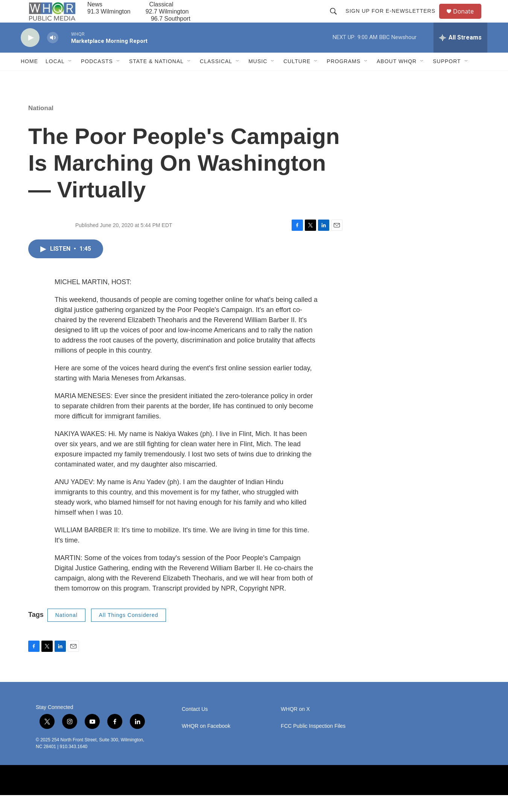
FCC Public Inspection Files (313, 743)
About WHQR (397, 78)
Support (447, 78)
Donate (468, 20)
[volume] (53, 55)
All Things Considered (129, 632)
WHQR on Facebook (206, 743)
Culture (297, 78)
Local (55, 78)
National (41, 125)
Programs (344, 78)
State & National (156, 78)
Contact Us (195, 726)
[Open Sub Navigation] (70, 78)
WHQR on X (295, 726)
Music (258, 78)
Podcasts (97, 78)
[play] (30, 55)
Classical (216, 78)
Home (29, 78)
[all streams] (460, 55)
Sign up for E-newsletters (394, 20)
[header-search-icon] (337, 20)
